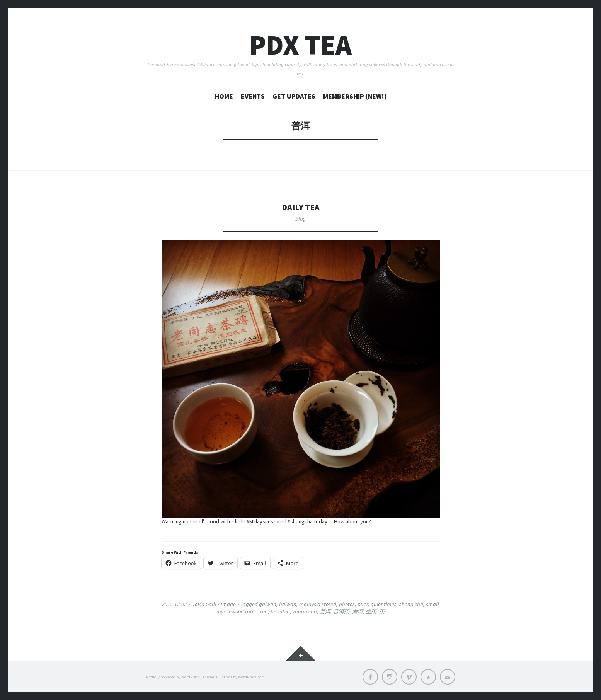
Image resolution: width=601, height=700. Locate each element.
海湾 (358, 611)
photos (347, 604)
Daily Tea (301, 207)
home (224, 96)
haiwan (288, 604)
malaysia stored (318, 604)
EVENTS (253, 96)
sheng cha (411, 604)
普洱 (325, 611)
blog (300, 219)
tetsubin (280, 611)
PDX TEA (300, 45)
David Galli (204, 604)
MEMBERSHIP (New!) (355, 96)
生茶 (371, 611)
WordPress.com (251, 677)
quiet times (384, 604)
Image (228, 604)
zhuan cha (305, 611)
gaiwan (268, 604)
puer (363, 604)
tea (264, 611)
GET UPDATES (294, 96)
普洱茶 (341, 611)
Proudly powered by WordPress (173, 677)
